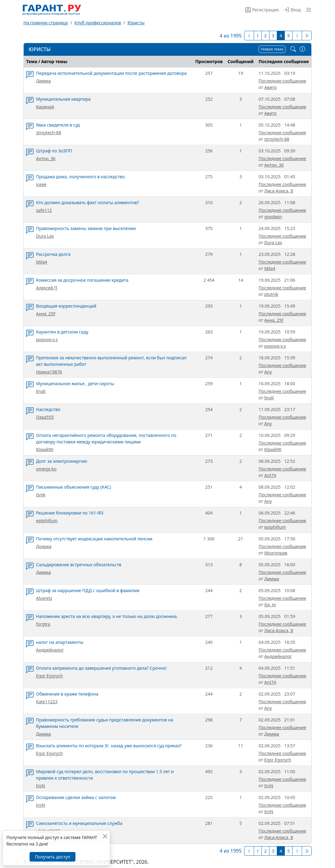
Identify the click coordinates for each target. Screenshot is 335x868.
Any (268, 372)
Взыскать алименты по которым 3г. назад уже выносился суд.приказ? (109, 746)
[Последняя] (307, 36)
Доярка (44, 546)
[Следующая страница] (297, 36)
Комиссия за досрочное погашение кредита (82, 280)
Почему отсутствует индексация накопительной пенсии (94, 539)
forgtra (43, 624)
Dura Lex (45, 236)
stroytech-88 (48, 133)
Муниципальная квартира (63, 99)
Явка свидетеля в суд (58, 125)
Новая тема (272, 49)
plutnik (271, 294)
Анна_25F (46, 314)
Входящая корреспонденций (66, 306)
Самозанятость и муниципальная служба (79, 823)
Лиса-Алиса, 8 (279, 191)
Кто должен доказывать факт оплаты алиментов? (87, 202)
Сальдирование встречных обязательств (79, 565)
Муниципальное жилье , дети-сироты (75, 384)
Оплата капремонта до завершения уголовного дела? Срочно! (101, 668)
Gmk (41, 495)
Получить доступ (52, 857)
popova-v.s (47, 339)
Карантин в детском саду (62, 332)
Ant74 (270, 475)
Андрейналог (50, 650)
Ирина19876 (49, 372)
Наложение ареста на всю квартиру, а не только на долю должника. (107, 616)
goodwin (273, 217)
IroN (40, 786)
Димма (43, 81)
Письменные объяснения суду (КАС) (74, 487)
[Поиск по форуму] (293, 49)
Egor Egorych (49, 676)
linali (41, 391)
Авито (270, 87)
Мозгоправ (276, 553)
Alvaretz (44, 598)
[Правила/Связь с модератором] (302, 49)
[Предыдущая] (249, 36)
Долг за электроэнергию (62, 461)
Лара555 (45, 417)
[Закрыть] (105, 836)
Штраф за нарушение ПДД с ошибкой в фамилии (88, 590)
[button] (307, 10)
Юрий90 (45, 449)
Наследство (48, 409)
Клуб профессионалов (98, 23)
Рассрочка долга (53, 254)
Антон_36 (46, 158)
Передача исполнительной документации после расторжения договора (111, 73)
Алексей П (47, 288)
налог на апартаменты (60, 642)
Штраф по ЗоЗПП (54, 151)
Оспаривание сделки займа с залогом (76, 797)
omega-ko (46, 469)
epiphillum (47, 521)
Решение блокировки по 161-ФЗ (70, 513)
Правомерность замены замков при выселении (86, 228)
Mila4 (42, 262)
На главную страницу (46, 23)
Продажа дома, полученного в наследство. (81, 177)
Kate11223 (47, 702)
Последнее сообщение (282, 81)
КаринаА (45, 107)
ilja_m (270, 605)
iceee (41, 184)
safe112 (44, 210)
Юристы (136, 23)
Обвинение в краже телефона (67, 694)
